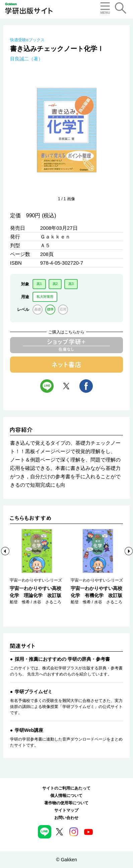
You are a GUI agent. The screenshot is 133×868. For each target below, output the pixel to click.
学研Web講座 (29, 730)
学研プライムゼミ (34, 692)
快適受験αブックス (27, 40)
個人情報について (66, 796)
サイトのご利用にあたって (66, 788)
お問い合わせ (66, 818)
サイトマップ (66, 810)
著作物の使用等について (66, 803)
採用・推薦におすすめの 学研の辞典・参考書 (62, 659)
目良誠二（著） (26, 59)
